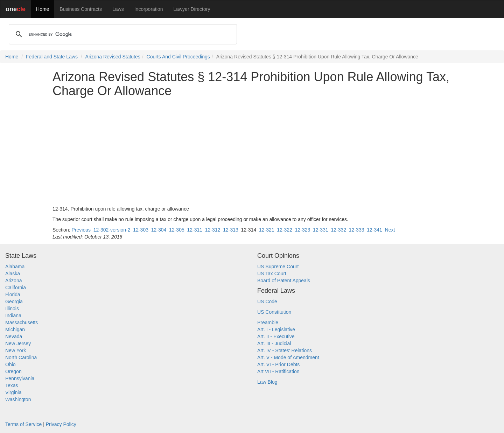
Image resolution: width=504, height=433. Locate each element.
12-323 (303, 230)
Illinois (12, 308)
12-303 (141, 230)
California (16, 288)
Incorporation (149, 9)
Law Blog (267, 382)
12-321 (267, 230)
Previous (81, 230)
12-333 (357, 230)
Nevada (14, 336)
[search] (122, 34)
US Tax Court (272, 274)
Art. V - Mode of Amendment (288, 357)
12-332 (338, 230)
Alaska (13, 274)
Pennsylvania (20, 378)
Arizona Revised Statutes (113, 57)
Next (390, 230)
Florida (13, 294)
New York (16, 350)
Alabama (15, 267)
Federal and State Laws (52, 57)
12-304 (159, 230)
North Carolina (21, 357)
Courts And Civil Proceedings (178, 57)
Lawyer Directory (192, 9)
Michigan (15, 329)
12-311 (195, 230)
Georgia (14, 301)
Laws (118, 9)
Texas (12, 385)
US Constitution (274, 312)
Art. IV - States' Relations (285, 350)
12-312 (213, 230)
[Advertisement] (252, 151)
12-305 (177, 230)
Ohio (10, 364)
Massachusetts (22, 322)
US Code (267, 301)
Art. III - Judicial (274, 343)
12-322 (285, 230)
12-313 (231, 230)
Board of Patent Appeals (284, 281)
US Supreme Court (278, 267)
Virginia (13, 392)
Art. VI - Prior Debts (278, 364)
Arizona (13, 281)
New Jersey (18, 343)
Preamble (268, 322)
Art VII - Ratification (278, 371)
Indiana (13, 315)
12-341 (374, 230)
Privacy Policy (61, 424)
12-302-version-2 (112, 230)
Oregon (13, 371)
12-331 (321, 230)
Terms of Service (23, 424)
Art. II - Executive (276, 336)
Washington (18, 399)
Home (43, 9)
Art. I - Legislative (276, 329)
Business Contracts (81, 9)
